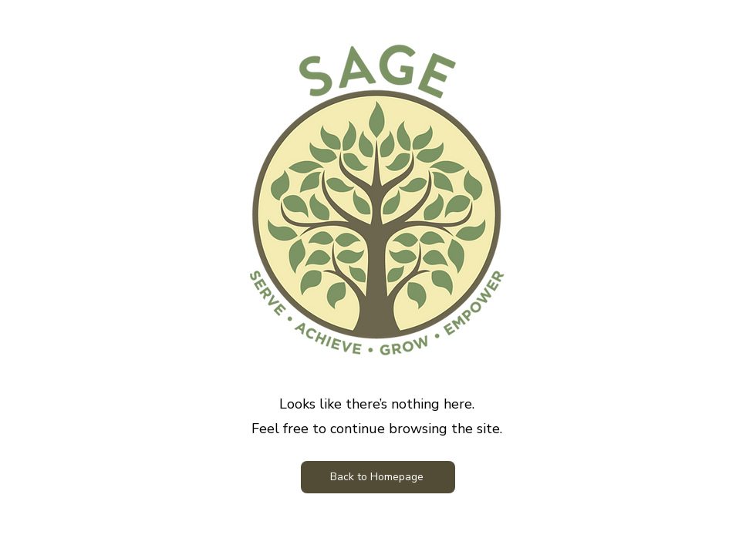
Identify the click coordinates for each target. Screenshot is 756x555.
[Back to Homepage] (378, 477)
